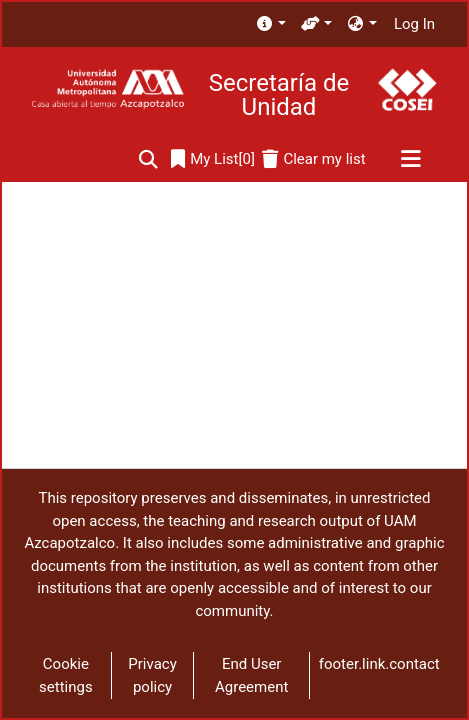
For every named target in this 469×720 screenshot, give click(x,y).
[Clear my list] (313, 159)
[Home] (107, 89)
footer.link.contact (379, 664)
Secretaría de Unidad (279, 95)
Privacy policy (152, 675)
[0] (213, 159)
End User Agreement (251, 675)
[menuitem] (270, 24)
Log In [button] (415, 24)
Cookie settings (66, 675)
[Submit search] (148, 159)
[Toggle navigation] (410, 160)
